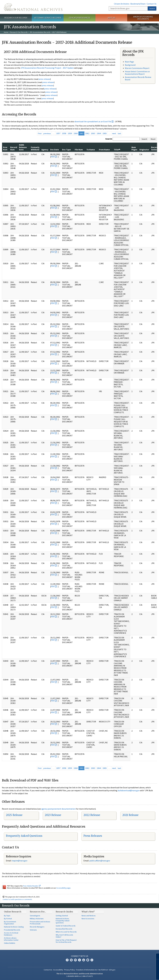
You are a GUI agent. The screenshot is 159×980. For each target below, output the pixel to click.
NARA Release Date (23, 147)
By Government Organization (10, 923)
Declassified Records (64, 929)
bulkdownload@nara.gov (129, 790)
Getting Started (62, 916)
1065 (105, 133)
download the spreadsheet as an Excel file (93, 121)
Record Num (14, 148)
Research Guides (64, 912)
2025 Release (14, 815)
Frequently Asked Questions (24, 836)
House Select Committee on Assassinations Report (137, 73)
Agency (45, 150)
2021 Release (130, 815)
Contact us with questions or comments (17, 899)
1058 (64, 133)
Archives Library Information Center (11, 939)
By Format (8, 919)
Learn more (136, 975)
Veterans (33, 930)
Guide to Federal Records (66, 926)
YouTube (84, 960)
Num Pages (134, 148)
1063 (93, 133)
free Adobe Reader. (32, 886)
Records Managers (37, 927)
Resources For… (38, 912)
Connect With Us (80, 956)
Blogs (88, 960)
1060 (76, 133)
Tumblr (79, 960)
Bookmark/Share (138, 4)
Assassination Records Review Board (138, 78)
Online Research (13, 912)
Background (130, 65)
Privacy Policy (70, 970)
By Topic (7, 916)
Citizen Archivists (122, 4)
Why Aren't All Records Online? (64, 936)
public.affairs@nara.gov (100, 861)
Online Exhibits (10, 943)
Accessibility (58, 970)
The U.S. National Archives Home (33, 7)
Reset (153, 139)
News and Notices (89, 916)
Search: (109, 139)
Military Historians (37, 919)
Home (6, 32)
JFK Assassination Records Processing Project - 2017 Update (47, 68)
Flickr (92, 960)
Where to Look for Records (66, 932)
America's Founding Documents (143, 18)
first (40, 133)
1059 (70, 133)
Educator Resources (79, 18)
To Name (91, 150)
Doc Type (66, 150)
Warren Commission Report (137, 68)
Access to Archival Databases (11, 934)
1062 (87, 133)
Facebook (67, 960)
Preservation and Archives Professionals (40, 923)
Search (152, 8)
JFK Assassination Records (40, 32)
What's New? (88, 912)
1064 (99, 133)
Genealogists (35, 916)
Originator (144, 150)
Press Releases (93, 836)
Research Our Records (16, 18)
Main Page (129, 62)
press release (44, 79)
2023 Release (53, 815)
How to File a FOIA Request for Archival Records (66, 941)
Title (117, 150)
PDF (53, 157)
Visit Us (111, 18)
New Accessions (88, 919)
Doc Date (55, 150)
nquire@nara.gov (20, 861)
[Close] (156, 956)
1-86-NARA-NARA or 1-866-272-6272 (80, 976)
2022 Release (92, 815)
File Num (79, 150)
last (119, 133)
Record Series (154, 148)
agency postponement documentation (58, 809)
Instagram (75, 960)
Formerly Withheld (35, 148)
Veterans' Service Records (48, 18)
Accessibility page (63, 888)
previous (47, 133)
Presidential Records (12, 930)
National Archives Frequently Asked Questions (63, 921)
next (114, 133)
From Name (104, 150)
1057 (58, 133)
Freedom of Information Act (87, 970)
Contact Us (152, 4)
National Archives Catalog (14, 927)
